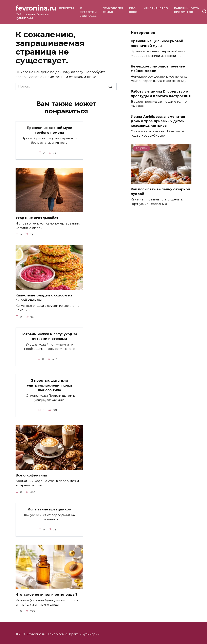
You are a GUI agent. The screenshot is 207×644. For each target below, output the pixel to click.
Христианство (156, 8)
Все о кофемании (31, 473)
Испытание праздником (50, 507)
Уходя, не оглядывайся (37, 217)
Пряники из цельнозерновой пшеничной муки (157, 43)
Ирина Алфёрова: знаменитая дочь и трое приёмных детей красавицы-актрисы (158, 121)
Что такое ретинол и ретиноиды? (46, 592)
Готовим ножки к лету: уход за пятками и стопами (49, 335)
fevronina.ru (36, 8)
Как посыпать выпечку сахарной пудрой (160, 191)
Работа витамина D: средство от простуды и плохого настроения (161, 94)
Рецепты (67, 8)
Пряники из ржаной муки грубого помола (50, 130)
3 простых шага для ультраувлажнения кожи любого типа (49, 384)
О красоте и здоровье (88, 12)
